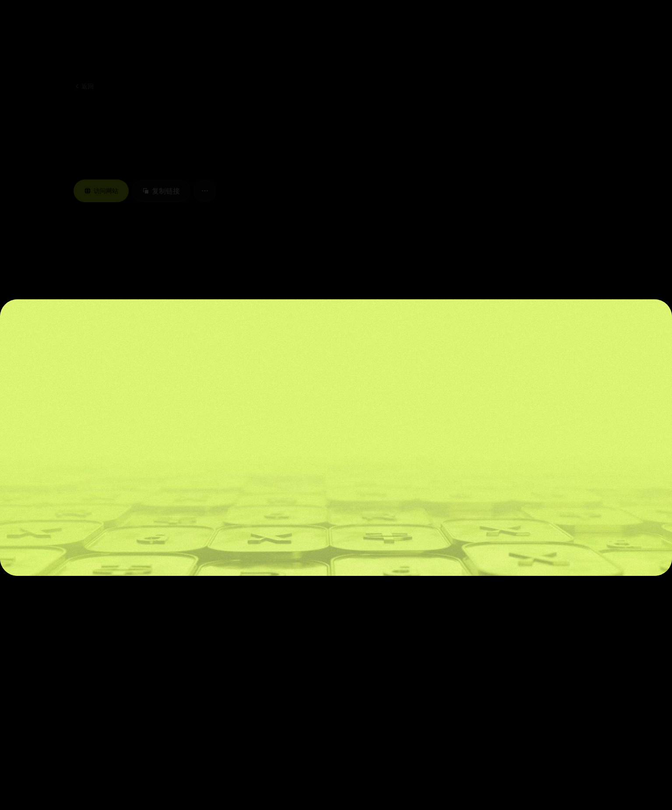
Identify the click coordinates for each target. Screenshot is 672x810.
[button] (141, 22)
